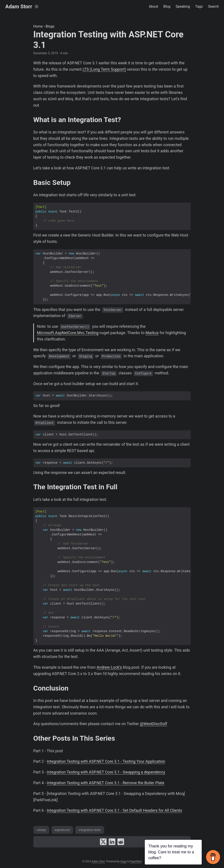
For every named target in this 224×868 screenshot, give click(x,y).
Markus (152, 333)
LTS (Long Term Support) (104, 69)
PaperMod (136, 861)
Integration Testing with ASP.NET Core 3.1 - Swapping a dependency (106, 772)
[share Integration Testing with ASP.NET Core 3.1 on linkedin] (112, 842)
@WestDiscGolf (153, 724)
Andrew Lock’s (109, 667)
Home (38, 26)
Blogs (50, 26)
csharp (41, 830)
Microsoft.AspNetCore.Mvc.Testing (68, 333)
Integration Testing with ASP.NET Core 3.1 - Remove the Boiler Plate (106, 783)
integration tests (90, 830)
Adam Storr (19, 7)
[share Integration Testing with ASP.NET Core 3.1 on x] (103, 842)
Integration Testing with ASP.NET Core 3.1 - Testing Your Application (106, 761)
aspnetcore (62, 830)
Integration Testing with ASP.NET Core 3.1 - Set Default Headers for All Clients (114, 810)
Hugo (123, 861)
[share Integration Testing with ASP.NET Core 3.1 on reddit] (121, 842)
